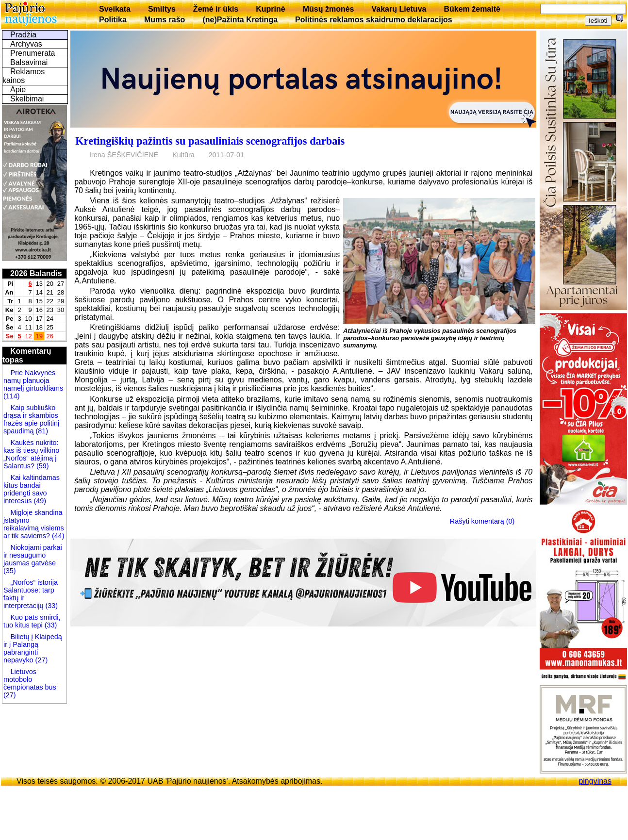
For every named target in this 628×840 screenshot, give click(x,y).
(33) (51, 606)
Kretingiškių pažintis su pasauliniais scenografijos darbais (210, 141)
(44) (57, 536)
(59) (42, 466)
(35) (10, 571)
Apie (18, 90)
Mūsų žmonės (329, 9)
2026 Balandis (36, 273)
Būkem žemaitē (472, 9)
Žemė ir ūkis (216, 9)
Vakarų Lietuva (399, 9)
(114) (12, 396)
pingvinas (595, 781)
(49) (39, 501)
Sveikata (115, 9)
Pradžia (23, 35)
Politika (113, 20)
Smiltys (162, 9)
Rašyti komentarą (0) (482, 521)
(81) (41, 431)
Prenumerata (33, 53)
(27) (41, 660)
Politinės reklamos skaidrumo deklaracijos (374, 20)
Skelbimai (27, 99)
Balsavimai (29, 62)
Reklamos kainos (24, 76)
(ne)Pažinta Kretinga (240, 20)
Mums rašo (165, 20)
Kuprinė (270, 9)
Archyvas (26, 44)
